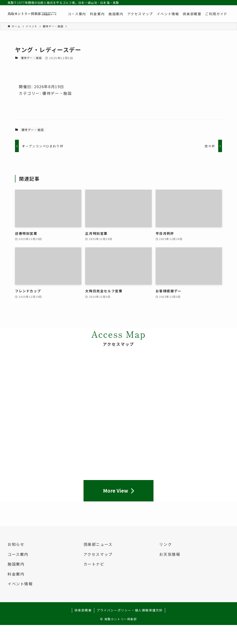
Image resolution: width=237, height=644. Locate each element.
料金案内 (16, 574)
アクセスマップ (98, 554)
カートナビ (94, 564)
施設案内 (16, 564)
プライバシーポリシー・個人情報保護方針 (130, 610)
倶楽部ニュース (98, 544)
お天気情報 (170, 554)
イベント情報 (20, 584)
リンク (165, 544)
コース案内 (18, 554)
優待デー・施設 (31, 58)
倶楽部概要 (83, 610)
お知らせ (16, 544)
